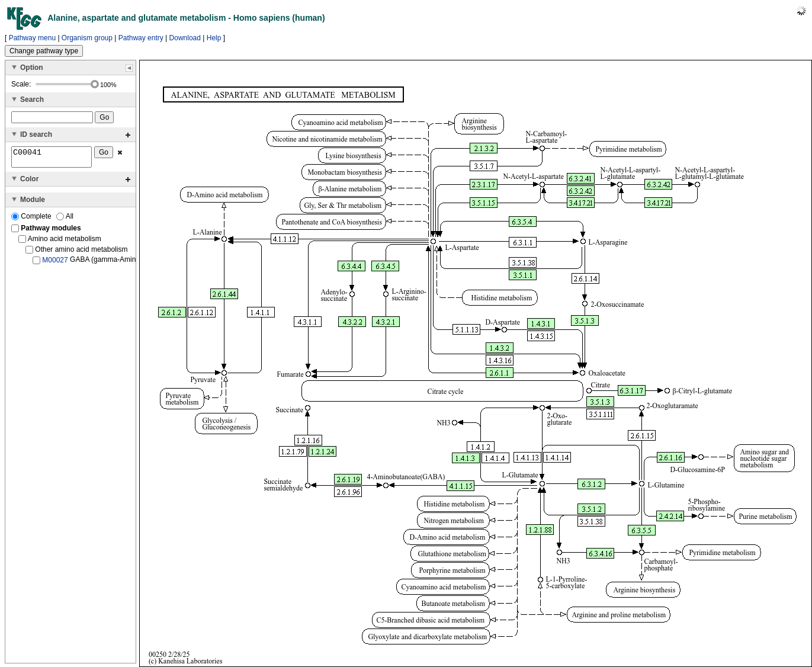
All (65, 220)
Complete (32, 220)
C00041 (52, 159)
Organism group (87, 38)
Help (214, 38)
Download (185, 38)
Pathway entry (141, 38)
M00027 (55, 264)
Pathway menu (32, 38)
